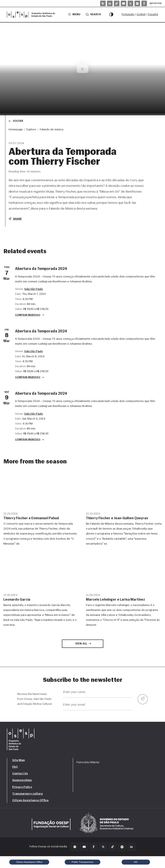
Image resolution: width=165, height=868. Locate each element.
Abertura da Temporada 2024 (41, 269)
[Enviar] (143, 699)
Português (128, 14)
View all (83, 643)
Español (153, 14)
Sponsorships (22, 780)
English (141, 14)
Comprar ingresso (30, 315)
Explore (31, 130)
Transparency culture (27, 794)
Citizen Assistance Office (30, 800)
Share (15, 219)
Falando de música (52, 130)
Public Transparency (82, 862)
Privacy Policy (22, 787)
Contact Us (20, 774)
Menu (74, 14)
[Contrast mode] (111, 15)
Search (93, 14)
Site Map (18, 760)
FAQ (15, 767)
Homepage (16, 130)
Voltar (16, 121)
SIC (136, 862)
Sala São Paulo (34, 289)
